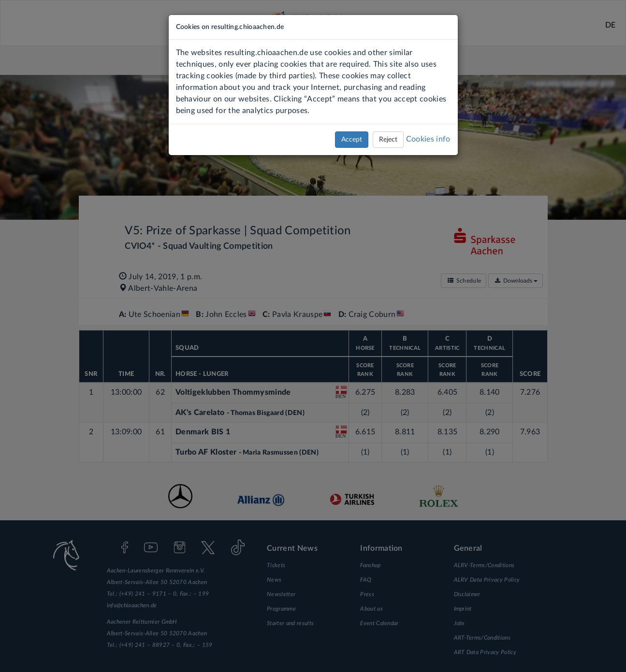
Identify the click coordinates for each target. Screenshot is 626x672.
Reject (388, 140)
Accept (352, 140)
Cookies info (428, 139)
